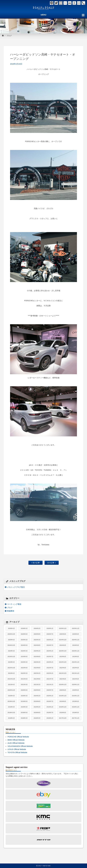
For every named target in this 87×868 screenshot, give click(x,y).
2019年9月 (24, 701)
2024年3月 (24, 651)
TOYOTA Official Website (17, 752)
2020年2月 (37, 696)
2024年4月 (11, 651)
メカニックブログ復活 (16, 587)
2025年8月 (37, 634)
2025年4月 (11, 640)
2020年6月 (63, 690)
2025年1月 (50, 640)
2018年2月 (37, 718)
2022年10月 (11, 668)
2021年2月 (37, 685)
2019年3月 (24, 707)
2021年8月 (37, 679)
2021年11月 (76, 673)
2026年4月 (11, 628)
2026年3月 (24, 628)
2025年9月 (24, 634)
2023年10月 (11, 657)
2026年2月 (37, 628)
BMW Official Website (16, 740)
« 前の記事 (35, 563)
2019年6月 (63, 701)
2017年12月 (63, 718)
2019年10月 (11, 701)
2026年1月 (50, 628)
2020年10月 (11, 690)
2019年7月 (50, 701)
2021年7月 (50, 679)
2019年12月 (63, 696)
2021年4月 (11, 685)
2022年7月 (50, 668)
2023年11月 (76, 651)
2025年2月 (37, 640)
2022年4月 (11, 673)
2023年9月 (24, 657)
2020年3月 (24, 696)
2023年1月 (50, 662)
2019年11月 (76, 696)
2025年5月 (76, 634)
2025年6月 (63, 634)
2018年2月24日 (16, 64)
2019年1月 (50, 707)
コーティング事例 (14, 604)
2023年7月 (50, 657)
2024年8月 (37, 645)
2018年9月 (24, 713)
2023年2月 (37, 662)
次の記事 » (51, 563)
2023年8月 (37, 657)
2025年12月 (63, 628)
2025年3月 (24, 640)
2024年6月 (63, 645)
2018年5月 (76, 713)
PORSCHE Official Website (18, 737)
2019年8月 (37, 701)
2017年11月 (76, 718)
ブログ (9, 36)
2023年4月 (11, 662)
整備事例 (11, 611)
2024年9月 (24, 645)
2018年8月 (37, 713)
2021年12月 (63, 673)
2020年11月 (76, 685)
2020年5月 (76, 690)
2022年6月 (63, 668)
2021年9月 (24, 679)
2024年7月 (50, 645)
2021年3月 (24, 685)
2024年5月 (76, 645)
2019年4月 (11, 707)
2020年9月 (24, 690)
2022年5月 (76, 668)
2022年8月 (37, 668)
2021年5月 (76, 679)
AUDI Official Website (16, 743)
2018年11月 (76, 707)
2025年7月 (50, 634)
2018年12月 (63, 707)
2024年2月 (37, 651)
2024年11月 (76, 640)
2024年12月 (63, 640)
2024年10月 (11, 645)
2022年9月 (24, 668)
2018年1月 (50, 718)
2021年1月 (50, 685)
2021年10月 (11, 679)
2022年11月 (76, 662)
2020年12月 (63, 685)
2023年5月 (76, 657)
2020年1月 (50, 696)
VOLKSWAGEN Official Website (20, 746)
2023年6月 (63, 657)
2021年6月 (63, 679)
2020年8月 (37, 690)
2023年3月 (24, 662)
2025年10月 (11, 634)
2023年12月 (63, 651)
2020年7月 (50, 690)
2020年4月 (11, 696)
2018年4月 (11, 718)
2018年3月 (24, 718)
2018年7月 (50, 713)
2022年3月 (24, 673)
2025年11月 (76, 628)
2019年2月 (37, 707)
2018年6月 (63, 713)
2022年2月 (37, 673)
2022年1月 (50, 673)
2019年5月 (76, 701)
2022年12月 (63, 662)
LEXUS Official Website (17, 749)
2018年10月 (11, 713)
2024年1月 (50, 651)
